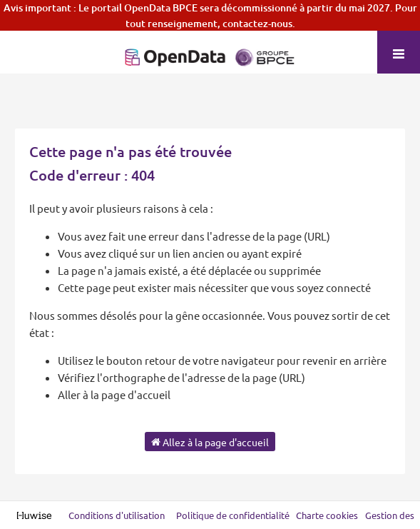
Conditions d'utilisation (118, 515)
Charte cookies (327, 515)
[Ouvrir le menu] (399, 52)
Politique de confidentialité (234, 515)
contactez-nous (257, 23)
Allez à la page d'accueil (210, 441)
